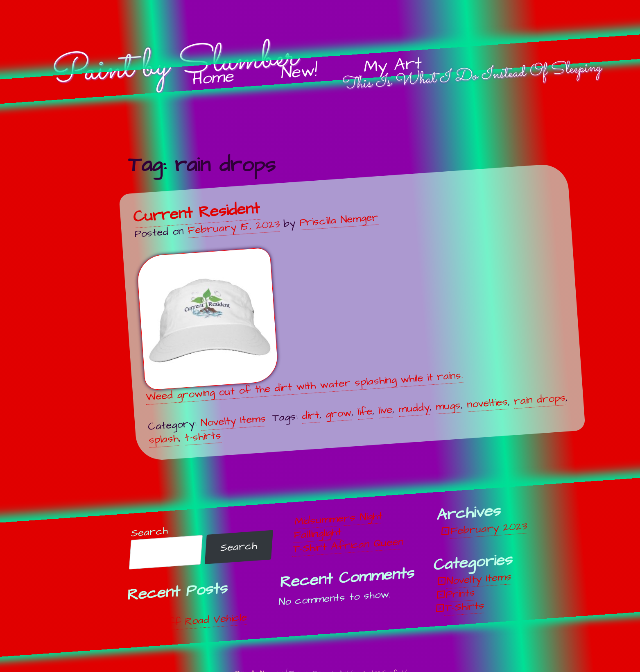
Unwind (153, 610)
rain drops (540, 400)
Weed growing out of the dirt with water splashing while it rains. (300, 326)
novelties (487, 403)
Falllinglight (318, 534)
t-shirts (203, 437)
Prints (460, 594)
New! (299, 72)
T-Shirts (465, 607)
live (385, 410)
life (365, 412)
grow (338, 414)
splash (164, 440)
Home (213, 78)
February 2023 (488, 529)
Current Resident (196, 213)
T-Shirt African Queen (348, 545)
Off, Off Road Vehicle (191, 621)
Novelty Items (233, 421)
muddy (414, 408)
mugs (448, 406)
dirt (311, 415)
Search (149, 532)
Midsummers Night (338, 519)
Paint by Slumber (175, 66)
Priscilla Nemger (339, 220)
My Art (393, 66)
